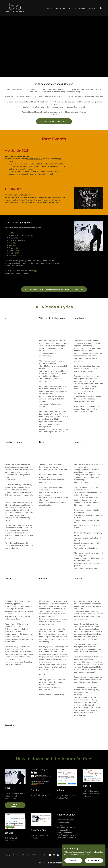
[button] (92, 8)
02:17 (20, 256)
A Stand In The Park (34, 159)
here (36, 271)
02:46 (18, 238)
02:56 (17, 251)
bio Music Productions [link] (55, 8)
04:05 (16, 245)
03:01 (15, 243)
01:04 (12, 233)
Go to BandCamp (15, 805)
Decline (75, 860)
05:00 (30, 235)
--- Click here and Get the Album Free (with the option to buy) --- (54, 289)
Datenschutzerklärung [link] (59, 863)
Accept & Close (94, 860)
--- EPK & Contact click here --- (54, 121)
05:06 (16, 248)
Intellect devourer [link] (77, 8)
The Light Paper (23, 171)
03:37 (17, 253)
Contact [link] (43, 863)
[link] (15, 8)
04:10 (24, 240)
